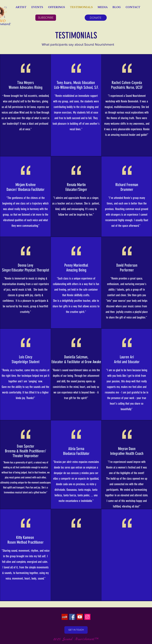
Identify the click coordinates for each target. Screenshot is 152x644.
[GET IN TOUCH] (76, 630)
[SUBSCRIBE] (46, 18)
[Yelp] (65, 617)
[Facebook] (72, 617)
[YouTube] (80, 617)
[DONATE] (96, 18)
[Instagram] (87, 617)
